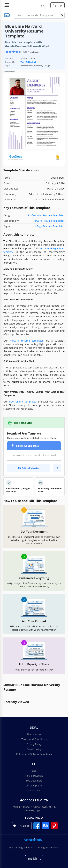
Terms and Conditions (34, 739)
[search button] (62, 15)
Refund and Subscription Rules (34, 754)
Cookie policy (34, 749)
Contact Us (34, 790)
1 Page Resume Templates (50, 226)
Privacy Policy (34, 744)
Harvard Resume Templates (49, 221)
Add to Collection (29, 468)
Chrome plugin (34, 786)
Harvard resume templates (27, 341)
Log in (42, 5)
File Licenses (34, 734)
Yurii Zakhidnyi (28, 62)
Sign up (58, 5)
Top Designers (34, 781)
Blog (34, 771)
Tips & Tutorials (34, 776)
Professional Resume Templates (46, 215)
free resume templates (23, 402)
